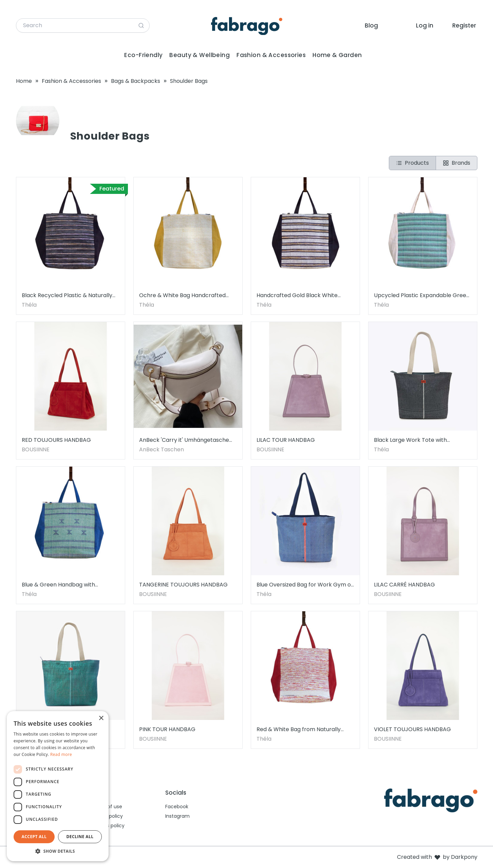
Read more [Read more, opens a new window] (61, 754)
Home (24, 81)
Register (464, 25)
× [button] (101, 718)
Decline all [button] (80, 837)
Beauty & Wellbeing (200, 55)
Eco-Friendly (143, 55)
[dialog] (58, 786)
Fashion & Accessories (271, 55)
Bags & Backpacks (136, 81)
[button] (58, 851)
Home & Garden (337, 55)
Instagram (177, 816)
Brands (457, 163)
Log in (425, 25)
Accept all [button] (34, 837)
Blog (371, 25)
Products (412, 163)
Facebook (177, 807)
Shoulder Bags (189, 81)
